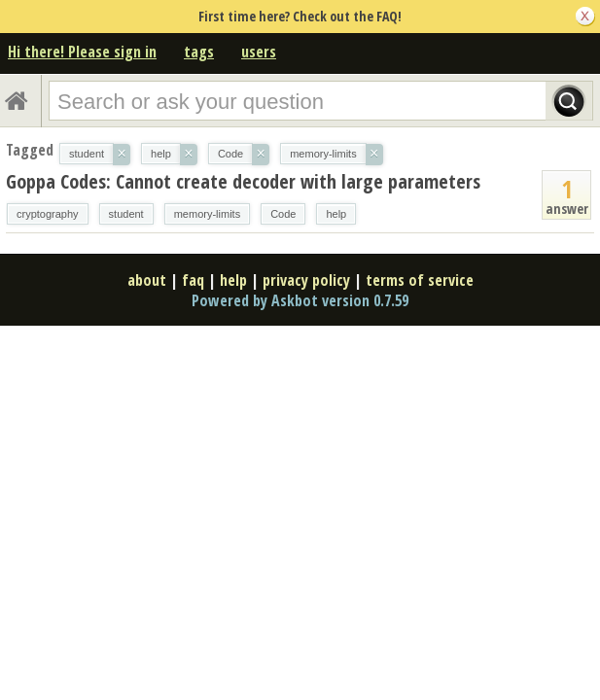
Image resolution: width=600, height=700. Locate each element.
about (147, 280)
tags (199, 52)
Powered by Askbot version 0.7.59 (300, 300)
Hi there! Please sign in (82, 52)
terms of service (420, 280)
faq (193, 280)
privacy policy (306, 280)
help (336, 214)
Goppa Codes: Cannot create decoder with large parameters (243, 181)
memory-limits (207, 214)
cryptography (48, 214)
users (259, 52)
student (126, 214)
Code (283, 214)
